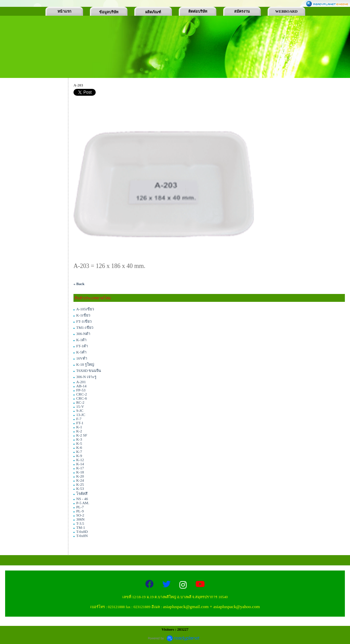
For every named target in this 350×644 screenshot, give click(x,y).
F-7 (79, 419)
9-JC (80, 411)
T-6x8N (82, 536)
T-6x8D (82, 532)
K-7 (79, 452)
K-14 (80, 464)
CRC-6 (82, 398)
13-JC (81, 415)
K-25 (80, 484)
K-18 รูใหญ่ (85, 364)
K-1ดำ (81, 340)
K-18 (80, 472)
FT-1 (80, 423)
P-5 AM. (83, 503)
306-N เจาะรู (86, 377)
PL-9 (80, 511)
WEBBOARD (286, 11)
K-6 (79, 447)
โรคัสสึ (82, 494)
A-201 (81, 382)
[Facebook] (150, 585)
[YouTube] (200, 585)
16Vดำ (82, 358)
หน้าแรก (64, 11)
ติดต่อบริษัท (198, 11)
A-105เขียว (85, 309)
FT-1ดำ (82, 346)
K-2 (79, 431)
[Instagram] (184, 585)
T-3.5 (80, 523)
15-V (80, 406)
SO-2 (80, 515)
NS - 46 (82, 499)
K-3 (79, 439)
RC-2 (80, 402)
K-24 (80, 480)
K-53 (80, 488)
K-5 (79, 443)
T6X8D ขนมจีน (89, 371)
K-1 (79, 427)
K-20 (80, 476)
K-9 (79, 456)
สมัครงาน (242, 11)
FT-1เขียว (84, 321)
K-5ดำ (81, 352)
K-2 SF (82, 435)
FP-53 (81, 390)
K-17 (80, 468)
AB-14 (81, 386)
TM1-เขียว (85, 327)
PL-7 (80, 507)
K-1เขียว (83, 315)
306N (80, 519)
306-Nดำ (83, 334)
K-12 (80, 460)
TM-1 (81, 527)
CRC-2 (82, 394)
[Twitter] (167, 585)
